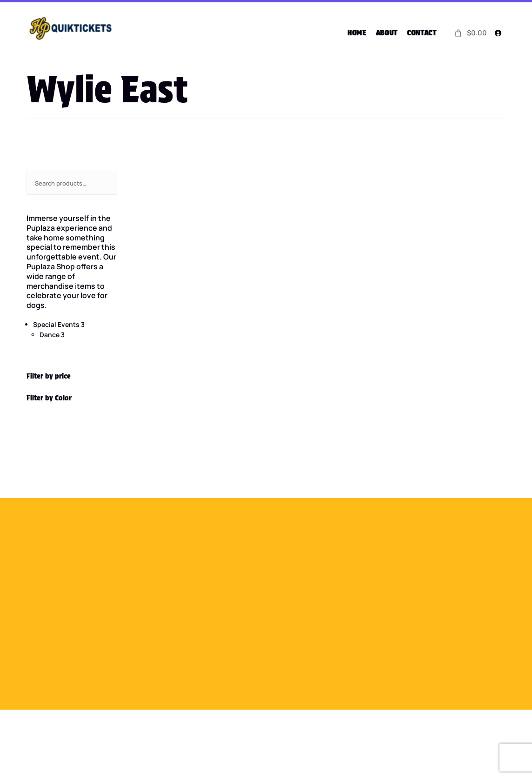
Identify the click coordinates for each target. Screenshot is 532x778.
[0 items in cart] (470, 33)
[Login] (498, 33)
